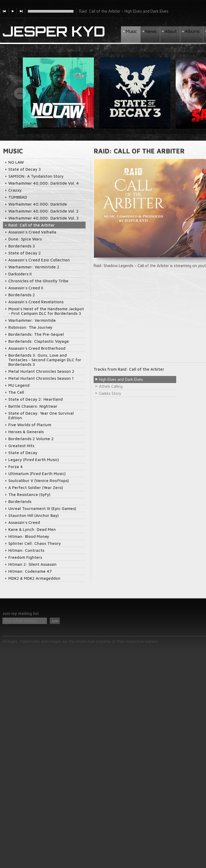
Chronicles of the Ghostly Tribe (38, 281)
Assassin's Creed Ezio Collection (39, 260)
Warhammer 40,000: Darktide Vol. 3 (43, 218)
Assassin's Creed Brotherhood (37, 348)
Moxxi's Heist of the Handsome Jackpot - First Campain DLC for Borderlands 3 (46, 311)
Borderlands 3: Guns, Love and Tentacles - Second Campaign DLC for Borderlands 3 (45, 360)
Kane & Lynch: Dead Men (32, 529)
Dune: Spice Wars (25, 239)
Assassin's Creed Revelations (36, 302)
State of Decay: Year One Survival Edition (41, 415)
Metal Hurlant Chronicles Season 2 (41, 371)
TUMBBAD (18, 197)
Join (55, 621)
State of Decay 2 (25, 253)
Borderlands (20, 502)
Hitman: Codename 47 (30, 571)
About (171, 31)
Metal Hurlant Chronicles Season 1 (41, 378)
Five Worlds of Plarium (30, 425)
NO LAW (16, 162)
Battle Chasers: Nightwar (33, 406)
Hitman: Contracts (26, 550)
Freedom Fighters (25, 557)
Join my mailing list (21, 613)
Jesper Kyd (54, 32)
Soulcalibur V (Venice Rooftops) (39, 481)
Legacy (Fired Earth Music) (34, 460)
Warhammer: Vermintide (32, 320)
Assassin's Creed (24, 522)
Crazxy (15, 190)
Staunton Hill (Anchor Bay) (34, 515)
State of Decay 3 (25, 169)
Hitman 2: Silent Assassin (32, 564)
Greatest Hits (21, 446)
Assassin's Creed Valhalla (32, 232)
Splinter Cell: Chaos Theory (35, 543)
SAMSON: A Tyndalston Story (36, 176)
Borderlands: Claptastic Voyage (39, 341)
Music (131, 31)
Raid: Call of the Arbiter (32, 225)
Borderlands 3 (22, 246)
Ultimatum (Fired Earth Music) (37, 474)
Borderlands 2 (22, 295)
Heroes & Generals (26, 432)
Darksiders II (20, 274)
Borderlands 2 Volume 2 (31, 439)
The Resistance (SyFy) (29, 495)
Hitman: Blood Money (29, 536)
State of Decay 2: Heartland (36, 399)
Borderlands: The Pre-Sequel (36, 334)
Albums (192, 31)
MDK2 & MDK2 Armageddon (34, 578)
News (151, 31)
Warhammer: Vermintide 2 (34, 267)
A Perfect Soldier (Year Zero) (36, 488)
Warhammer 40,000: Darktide (38, 204)
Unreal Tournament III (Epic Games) (42, 508)
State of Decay (23, 453)
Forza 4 (16, 467)
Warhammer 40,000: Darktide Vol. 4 (44, 183)
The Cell (16, 392)
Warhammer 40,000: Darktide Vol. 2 (43, 211)
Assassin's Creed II (26, 288)
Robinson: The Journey (30, 327)
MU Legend (19, 385)
